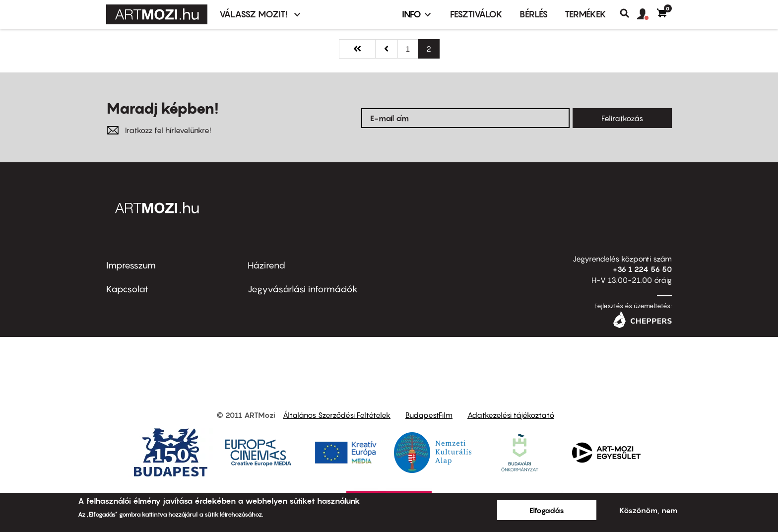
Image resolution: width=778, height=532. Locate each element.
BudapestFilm (429, 415)
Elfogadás (547, 510)
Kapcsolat (127, 289)
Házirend (266, 265)
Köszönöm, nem (648, 510)
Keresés (628, 13)
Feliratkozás (622, 118)
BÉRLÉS (534, 14)
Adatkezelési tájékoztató (511, 415)
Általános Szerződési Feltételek (337, 415)
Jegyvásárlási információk (303, 289)
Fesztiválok (476, 14)
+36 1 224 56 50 (642, 269)
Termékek (585, 14)
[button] (647, 14)
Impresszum (131, 265)
